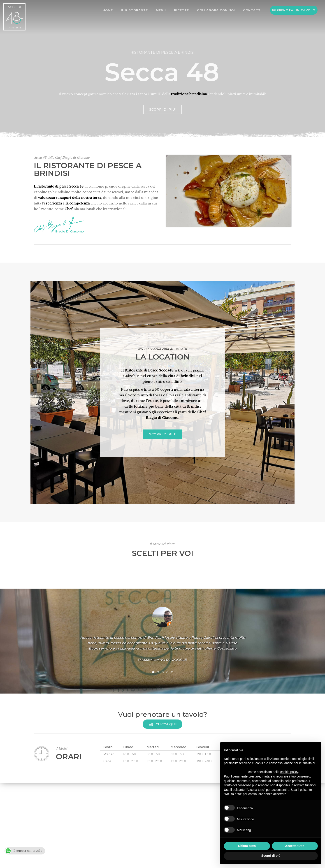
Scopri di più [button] (271, 856)
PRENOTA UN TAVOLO (294, 10)
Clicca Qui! (163, 724)
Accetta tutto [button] (295, 846)
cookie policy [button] (289, 772)
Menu (161, 10)
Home (108, 10)
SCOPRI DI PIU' (162, 122)
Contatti (252, 10)
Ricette (181, 10)
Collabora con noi (216, 10)
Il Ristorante (134, 10)
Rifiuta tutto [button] (247, 846)
